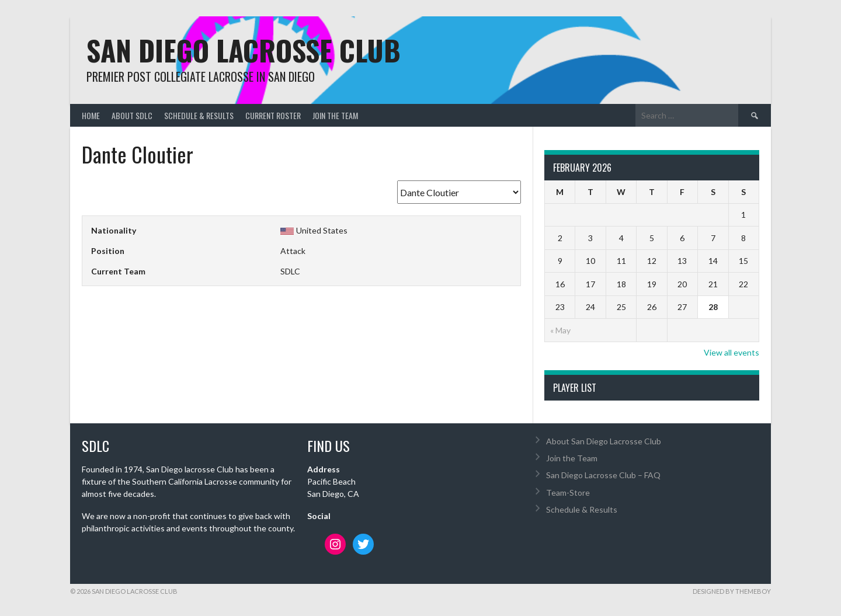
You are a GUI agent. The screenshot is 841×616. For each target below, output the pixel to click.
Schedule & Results (199, 115)
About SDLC (132, 115)
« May (560, 330)
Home (91, 115)
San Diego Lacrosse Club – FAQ (603, 475)
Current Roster (273, 115)
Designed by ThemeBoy (732, 591)
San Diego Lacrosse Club (244, 50)
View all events (731, 352)
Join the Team (335, 115)
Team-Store (568, 493)
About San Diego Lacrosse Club (604, 441)
